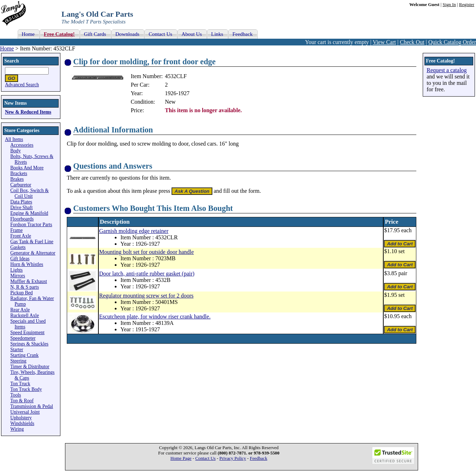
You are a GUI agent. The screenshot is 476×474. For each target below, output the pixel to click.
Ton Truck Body (26, 389)
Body (15, 151)
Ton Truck (20, 384)
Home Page (181, 458)
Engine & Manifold (29, 213)
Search (12, 61)
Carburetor (21, 185)
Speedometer (23, 338)
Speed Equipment (27, 333)
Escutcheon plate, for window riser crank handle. (155, 317)
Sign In (449, 5)
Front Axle (21, 236)
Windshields (22, 423)
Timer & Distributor (30, 367)
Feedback (258, 458)
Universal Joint (25, 412)
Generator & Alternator (33, 253)
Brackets (19, 173)
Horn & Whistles (27, 264)
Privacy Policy (233, 458)
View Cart (384, 42)
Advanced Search (22, 85)
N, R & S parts (25, 287)
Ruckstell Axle (25, 315)
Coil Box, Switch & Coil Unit (29, 193)
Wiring (17, 429)
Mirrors (18, 276)
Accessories (22, 145)
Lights (17, 270)
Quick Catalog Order (452, 42)
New (170, 102)
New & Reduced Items (28, 112)
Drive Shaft (21, 208)
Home (7, 48)
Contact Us (205, 458)
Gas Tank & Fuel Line (32, 242)
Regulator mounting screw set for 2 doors (146, 296)
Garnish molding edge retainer (134, 231)
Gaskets (18, 247)
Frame (17, 230)
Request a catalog (447, 70)
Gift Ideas (20, 259)
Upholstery (21, 418)
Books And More (27, 168)
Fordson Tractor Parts (31, 225)
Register (467, 5)
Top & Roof (22, 401)
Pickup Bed (21, 293)
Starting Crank (25, 355)
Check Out (412, 42)
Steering (18, 361)
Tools (16, 395)
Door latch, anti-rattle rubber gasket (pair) (147, 274)
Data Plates (21, 202)
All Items (14, 139)
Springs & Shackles (29, 344)
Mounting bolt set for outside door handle (147, 252)
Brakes (17, 179)
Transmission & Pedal (32, 406)
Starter (17, 350)
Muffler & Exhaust (29, 281)
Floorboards (22, 219)
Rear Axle (20, 310)
